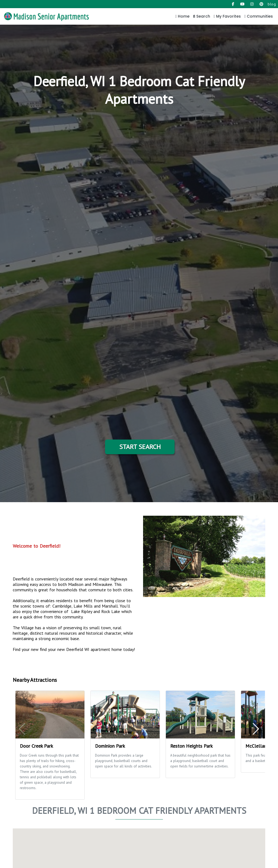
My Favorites (227, 16)
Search (202, 16)
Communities (259, 16)
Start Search (140, 447)
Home (182, 16)
